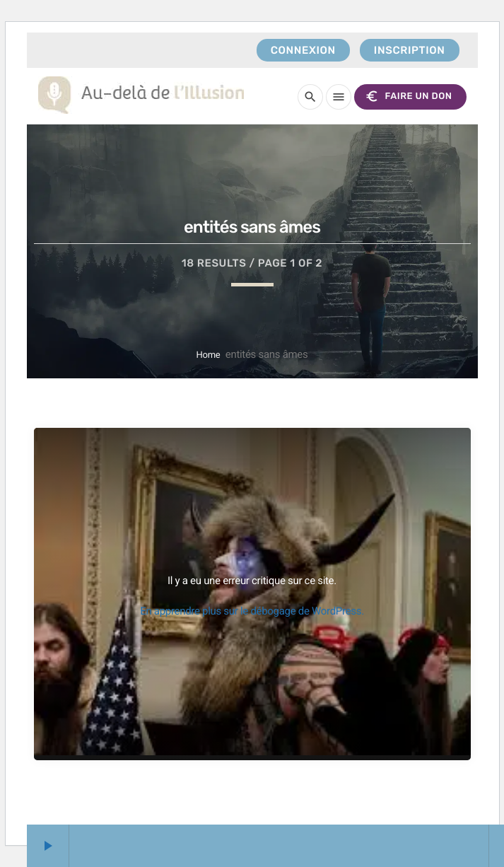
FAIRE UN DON (408, 97)
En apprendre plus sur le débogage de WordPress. (252, 611)
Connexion (303, 50)
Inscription (410, 50)
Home (209, 355)
